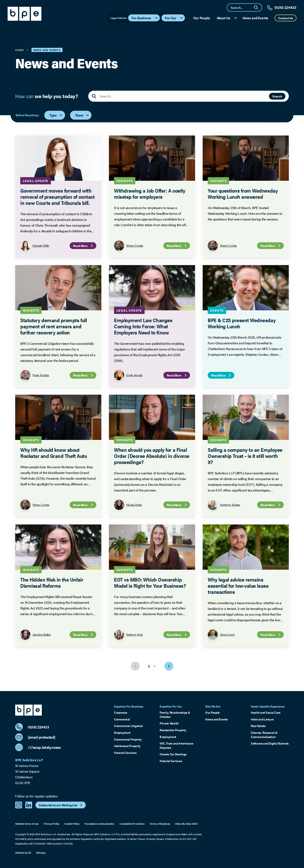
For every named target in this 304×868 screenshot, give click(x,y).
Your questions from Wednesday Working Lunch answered (243, 194)
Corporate (121, 713)
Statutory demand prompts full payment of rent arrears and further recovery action (54, 326)
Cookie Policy (72, 824)
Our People (202, 18)
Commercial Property (128, 739)
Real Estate (258, 726)
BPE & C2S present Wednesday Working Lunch (242, 323)
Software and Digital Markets (270, 743)
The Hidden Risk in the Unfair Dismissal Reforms (52, 583)
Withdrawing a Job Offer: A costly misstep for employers (150, 194)
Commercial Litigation (128, 726)
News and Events (255, 18)
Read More (83, 246)
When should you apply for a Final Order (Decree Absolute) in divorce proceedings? (152, 456)
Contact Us (286, 18)
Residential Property (173, 730)
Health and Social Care (266, 713)
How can (47, 96)
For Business (145, 18)
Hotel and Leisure (262, 719)
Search (277, 96)
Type (56, 115)
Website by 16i (23, 853)
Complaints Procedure (132, 824)
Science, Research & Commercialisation (264, 735)
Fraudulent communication (99, 824)
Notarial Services (125, 753)
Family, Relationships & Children (175, 715)
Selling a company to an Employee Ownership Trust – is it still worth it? (245, 456)
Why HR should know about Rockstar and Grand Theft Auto (54, 453)
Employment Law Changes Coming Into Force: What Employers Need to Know (143, 326)
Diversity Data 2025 (186, 824)
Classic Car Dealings (173, 754)
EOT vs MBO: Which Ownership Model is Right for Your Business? (150, 583)
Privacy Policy (52, 824)
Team (82, 115)
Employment (122, 733)
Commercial (122, 719)
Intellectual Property (127, 746)
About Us (227, 18)
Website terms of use (27, 824)
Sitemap (41, 853)
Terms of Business (160, 824)
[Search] (258, 8)
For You (174, 18)
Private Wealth (169, 723)
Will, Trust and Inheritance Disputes (176, 745)
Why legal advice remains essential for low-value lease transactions (238, 586)
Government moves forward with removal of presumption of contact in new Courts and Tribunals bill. (57, 197)
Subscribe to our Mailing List (61, 805)
